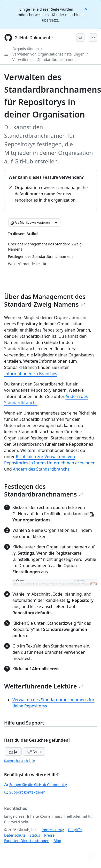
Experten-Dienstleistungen (27, 841)
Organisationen (26, 49)
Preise (49, 835)
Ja (13, 751)
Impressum (51, 830)
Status (35, 835)
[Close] (86, 8)
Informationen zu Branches (31, 374)
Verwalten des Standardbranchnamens (45, 60)
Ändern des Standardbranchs (41, 469)
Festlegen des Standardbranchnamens (44, 490)
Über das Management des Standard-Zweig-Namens (45, 300)
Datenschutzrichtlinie (20, 761)
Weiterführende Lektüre (44, 686)
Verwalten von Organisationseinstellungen (48, 54)
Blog (57, 841)
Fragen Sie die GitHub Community (36, 785)
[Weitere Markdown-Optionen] (56, 223)
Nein (34, 751)
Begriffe (75, 830)
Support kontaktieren (25, 792)
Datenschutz (15, 835)
